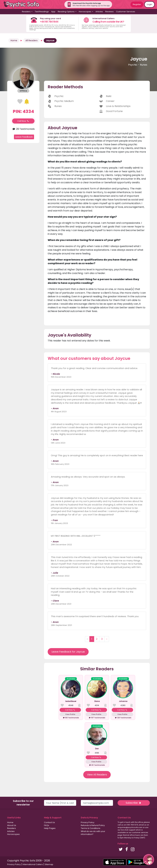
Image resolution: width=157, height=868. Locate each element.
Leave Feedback (24, 137)
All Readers (32, 40)
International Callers (33, 864)
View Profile (70, 714)
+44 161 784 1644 (49, 22)
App (53, 12)
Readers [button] (26, 12)
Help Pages (50, 828)
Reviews (109, 12)
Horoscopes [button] (85, 12)
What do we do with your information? (93, 833)
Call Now (23, 121)
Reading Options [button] (66, 12)
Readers (11, 828)
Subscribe (134, 803)
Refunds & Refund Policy (93, 825)
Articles (99, 12)
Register (137, 4)
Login (149, 4)
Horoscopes (13, 834)
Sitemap (49, 864)
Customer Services (126, 12)
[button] (149, 860)
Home (14, 40)
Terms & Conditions (91, 828)
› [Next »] (107, 639)
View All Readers (97, 775)
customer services (140, 832)
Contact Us (49, 822)
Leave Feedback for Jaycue (68, 652)
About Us (12, 825)
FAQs (47, 825)
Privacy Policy (88, 822)
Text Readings (42, 12)
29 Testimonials (23, 129)
